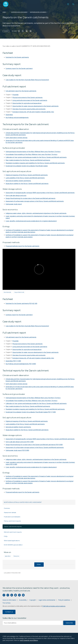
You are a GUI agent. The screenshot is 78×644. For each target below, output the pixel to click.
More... (39, 564)
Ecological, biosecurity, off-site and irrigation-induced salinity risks (33, 112)
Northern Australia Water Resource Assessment (23, 502)
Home (4, 12)
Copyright (33, 600)
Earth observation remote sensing (16, 138)
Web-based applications (12, 541)
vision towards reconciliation (29, 640)
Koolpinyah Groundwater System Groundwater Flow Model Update (27, 166)
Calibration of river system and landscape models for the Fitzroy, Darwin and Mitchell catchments (36, 157)
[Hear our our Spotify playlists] (16, 595)
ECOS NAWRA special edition (13, 545)
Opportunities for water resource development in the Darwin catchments (36, 106)
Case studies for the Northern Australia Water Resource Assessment (27, 80)
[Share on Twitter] (23, 31)
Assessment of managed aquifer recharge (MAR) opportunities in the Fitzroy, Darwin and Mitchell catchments (40, 193)
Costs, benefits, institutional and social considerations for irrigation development (31, 221)
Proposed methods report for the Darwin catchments (22, 246)
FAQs (6, 536)
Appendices (9, 115)
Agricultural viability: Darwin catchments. (18, 181)
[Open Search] (73, 4)
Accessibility (23, 600)
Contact (6, 31)
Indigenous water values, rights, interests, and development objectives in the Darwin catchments (36, 213)
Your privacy (6, 603)
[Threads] (19, 595)
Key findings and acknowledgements (17, 118)
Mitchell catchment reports (13, 532)
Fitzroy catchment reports (12, 521)
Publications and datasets (12, 517)
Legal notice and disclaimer (47, 600)
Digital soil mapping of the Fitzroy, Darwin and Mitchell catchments (27, 175)
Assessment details (10, 513)
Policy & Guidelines (64, 600)
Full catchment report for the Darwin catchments (21, 91)
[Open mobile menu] (68, 4)
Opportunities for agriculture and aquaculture (27, 103)
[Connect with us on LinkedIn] (12, 595)
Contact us (9, 612)
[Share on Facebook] (19, 31)
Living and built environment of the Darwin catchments (30, 100)
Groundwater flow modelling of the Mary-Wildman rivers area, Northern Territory (31, 154)
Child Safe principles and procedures (54, 606)
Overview (7, 508)
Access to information (9, 600)
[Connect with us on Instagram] (8, 595)
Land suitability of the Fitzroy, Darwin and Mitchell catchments (25, 178)
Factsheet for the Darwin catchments (17, 57)
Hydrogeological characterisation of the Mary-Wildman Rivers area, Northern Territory (33, 152)
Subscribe (69, 623)
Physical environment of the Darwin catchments (28, 97)
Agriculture (8, 556)
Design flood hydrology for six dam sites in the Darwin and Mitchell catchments (30, 198)
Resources (16, 556)
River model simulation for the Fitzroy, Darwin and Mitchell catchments (28, 160)
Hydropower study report (14, 204)
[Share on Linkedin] (27, 31)
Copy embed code (19, 292)
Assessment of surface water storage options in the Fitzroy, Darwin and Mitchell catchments (35, 201)
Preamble (15, 95)
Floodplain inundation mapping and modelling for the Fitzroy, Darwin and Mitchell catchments (35, 163)
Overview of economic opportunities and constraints (29, 109)
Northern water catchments (38, 12)
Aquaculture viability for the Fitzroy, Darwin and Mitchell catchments (27, 184)
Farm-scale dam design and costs (16, 195)
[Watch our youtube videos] (23, 595)
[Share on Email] (31, 31)
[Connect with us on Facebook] (4, 595)
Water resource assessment (19, 12)
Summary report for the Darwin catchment (19, 68)
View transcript (7, 292)
